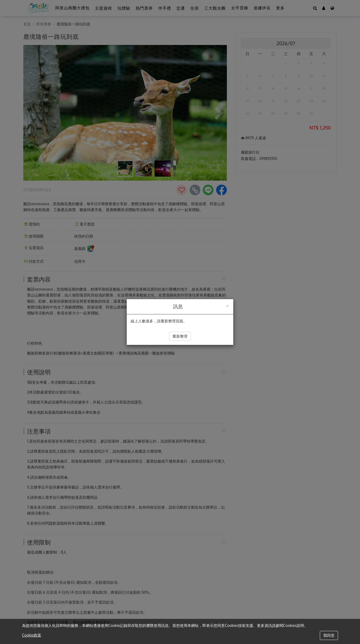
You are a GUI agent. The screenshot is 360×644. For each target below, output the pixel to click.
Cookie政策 (31, 635)
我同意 (329, 635)
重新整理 (180, 336)
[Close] (227, 305)
